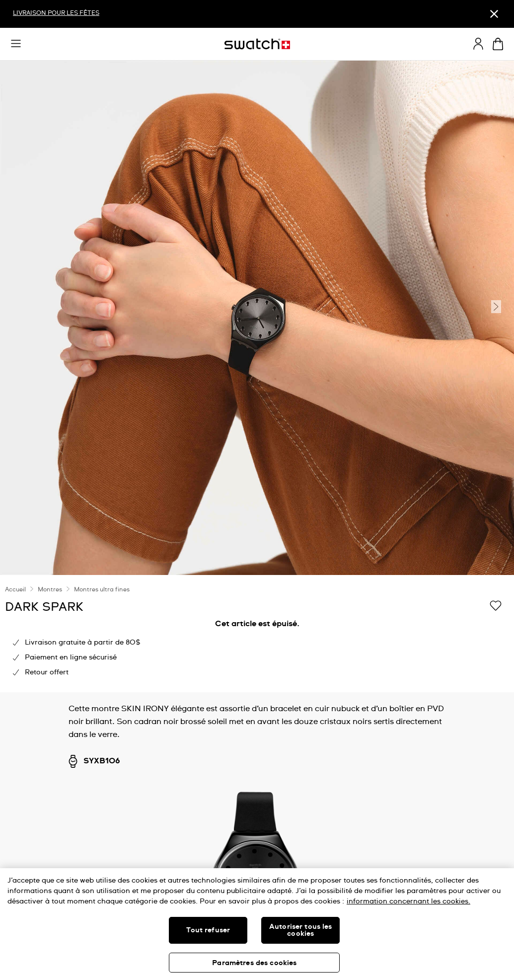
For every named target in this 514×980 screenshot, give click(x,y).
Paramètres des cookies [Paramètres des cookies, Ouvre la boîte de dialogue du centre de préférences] (254, 963)
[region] (257, 634)
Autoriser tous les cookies (301, 930)
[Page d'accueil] (257, 44)
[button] (16, 44)
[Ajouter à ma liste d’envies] (496, 606)
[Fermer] (494, 14)
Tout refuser (208, 930)
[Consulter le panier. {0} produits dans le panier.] (498, 44)
